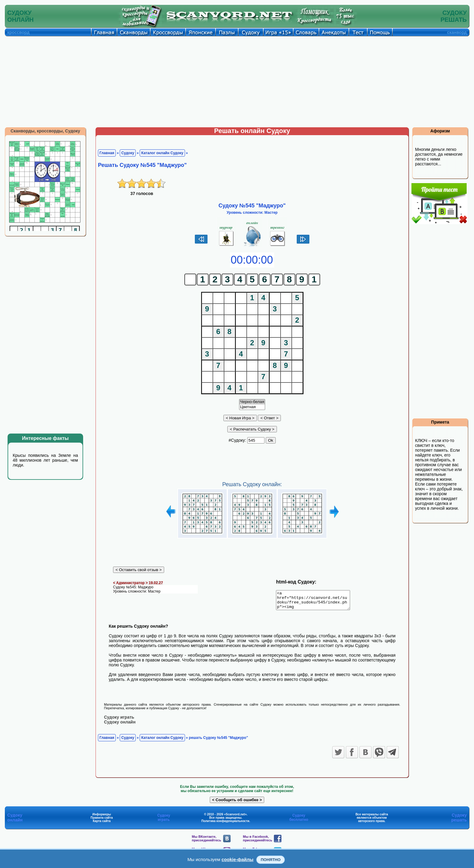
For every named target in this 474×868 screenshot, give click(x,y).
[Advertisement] (237, 82)
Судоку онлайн (120, 725)
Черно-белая (252, 402)
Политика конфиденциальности (225, 824)
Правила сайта (102, 821)
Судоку (128, 153)
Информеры (102, 818)
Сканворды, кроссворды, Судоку (45, 131)
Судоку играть (119, 720)
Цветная (252, 407)
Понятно (271, 860)
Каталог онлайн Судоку (162, 153)
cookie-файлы (238, 859)
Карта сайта (102, 824)
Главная (107, 153)
